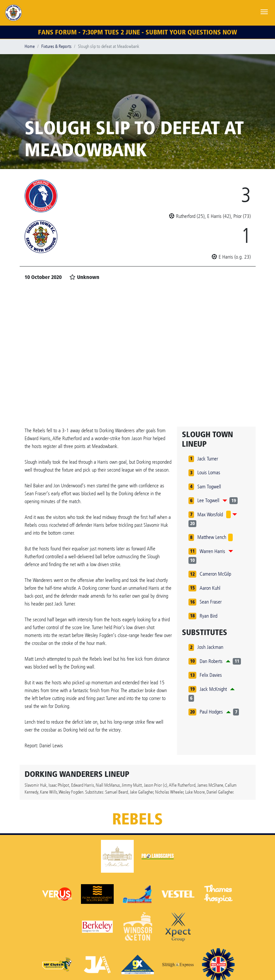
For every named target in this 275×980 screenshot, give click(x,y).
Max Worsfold (210, 514)
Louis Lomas (209, 472)
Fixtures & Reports (56, 46)
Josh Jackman (210, 647)
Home (30, 46)
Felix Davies (211, 675)
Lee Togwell (208, 500)
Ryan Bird (208, 616)
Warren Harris (212, 551)
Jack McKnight (213, 689)
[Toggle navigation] (264, 11)
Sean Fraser (211, 602)
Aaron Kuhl (210, 588)
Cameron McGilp (215, 574)
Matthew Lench (212, 537)
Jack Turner (208, 459)
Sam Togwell (209, 487)
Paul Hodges (211, 712)
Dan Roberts (211, 661)
